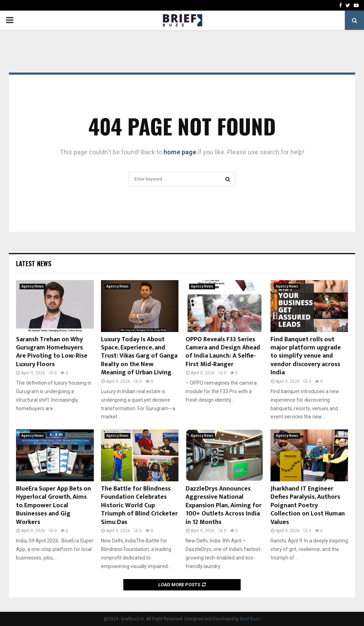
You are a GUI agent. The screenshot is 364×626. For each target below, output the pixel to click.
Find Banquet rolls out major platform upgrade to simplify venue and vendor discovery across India (306, 356)
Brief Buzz (250, 619)
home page (180, 152)
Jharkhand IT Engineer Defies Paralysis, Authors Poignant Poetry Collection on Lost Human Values (308, 505)
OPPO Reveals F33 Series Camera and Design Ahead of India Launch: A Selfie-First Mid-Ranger (223, 352)
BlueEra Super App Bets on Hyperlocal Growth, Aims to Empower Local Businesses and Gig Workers (53, 505)
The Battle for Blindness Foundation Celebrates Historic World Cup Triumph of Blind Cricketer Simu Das (139, 505)
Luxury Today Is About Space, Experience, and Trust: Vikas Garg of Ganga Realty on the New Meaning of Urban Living (139, 356)
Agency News (33, 286)
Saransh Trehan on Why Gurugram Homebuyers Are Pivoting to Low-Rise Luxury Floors (52, 352)
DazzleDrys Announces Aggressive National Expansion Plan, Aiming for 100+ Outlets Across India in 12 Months (224, 505)
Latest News (34, 263)
